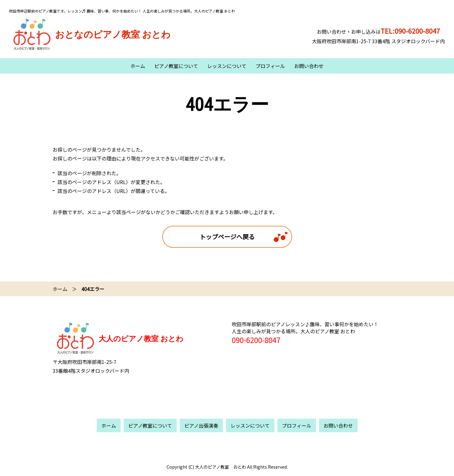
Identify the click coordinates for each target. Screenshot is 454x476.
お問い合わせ (309, 66)
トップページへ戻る (227, 237)
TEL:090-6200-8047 (410, 31)
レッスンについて (227, 66)
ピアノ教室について (176, 66)
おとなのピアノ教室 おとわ (90, 34)
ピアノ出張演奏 (201, 425)
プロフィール (270, 66)
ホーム (138, 66)
